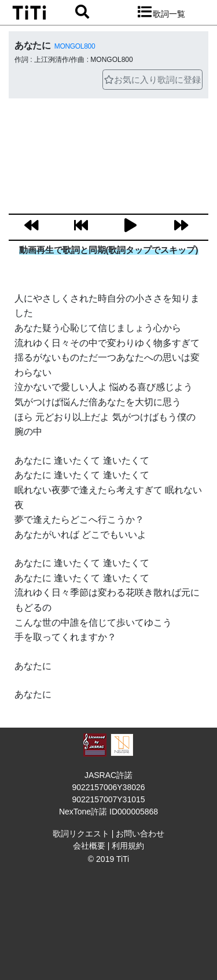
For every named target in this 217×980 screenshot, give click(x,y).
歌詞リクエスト (81, 834)
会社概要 (89, 846)
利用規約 (128, 846)
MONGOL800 (75, 46)
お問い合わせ (140, 834)
